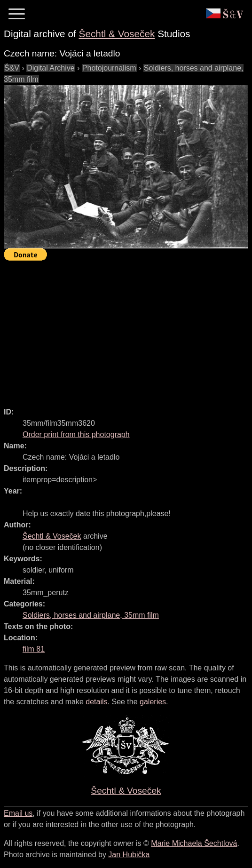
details (96, 702)
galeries (153, 702)
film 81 (34, 649)
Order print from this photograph (76, 434)
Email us (18, 813)
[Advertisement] (128, 330)
